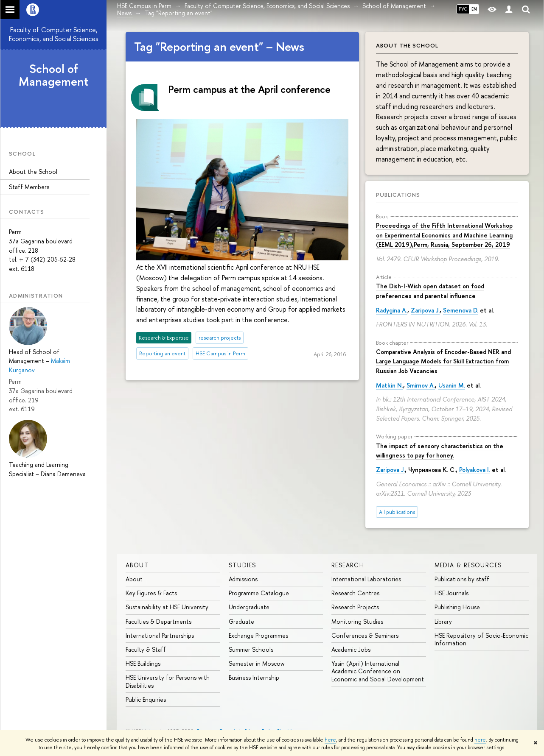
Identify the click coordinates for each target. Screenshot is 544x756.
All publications (397, 512)
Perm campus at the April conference (249, 89)
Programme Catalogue (259, 593)
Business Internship (254, 677)
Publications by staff (462, 579)
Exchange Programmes (258, 635)
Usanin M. (452, 385)
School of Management (54, 75)
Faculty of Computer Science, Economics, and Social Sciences (54, 34)
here (330, 740)
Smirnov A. (421, 385)
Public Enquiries (146, 699)
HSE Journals (451, 593)
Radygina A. (392, 310)
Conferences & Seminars (365, 635)
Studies (243, 565)
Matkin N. (390, 385)
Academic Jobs (351, 649)
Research (348, 565)
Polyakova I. (475, 470)
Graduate (241, 621)
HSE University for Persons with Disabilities (168, 681)
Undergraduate (249, 607)
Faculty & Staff (146, 649)
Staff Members (29, 187)
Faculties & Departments (158, 621)
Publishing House (457, 607)
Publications (398, 195)
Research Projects (355, 607)
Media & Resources (468, 565)
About (137, 565)
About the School (33, 172)
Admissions (243, 579)
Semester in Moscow (257, 663)
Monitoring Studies (357, 621)
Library (443, 621)
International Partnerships (160, 635)
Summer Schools (251, 649)
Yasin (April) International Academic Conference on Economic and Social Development (378, 671)
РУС (463, 9)
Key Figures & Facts (151, 593)
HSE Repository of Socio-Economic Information (481, 639)
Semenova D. (461, 310)
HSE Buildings (143, 663)
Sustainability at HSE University (167, 607)
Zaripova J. (425, 310)
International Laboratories (366, 579)
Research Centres (355, 593)
